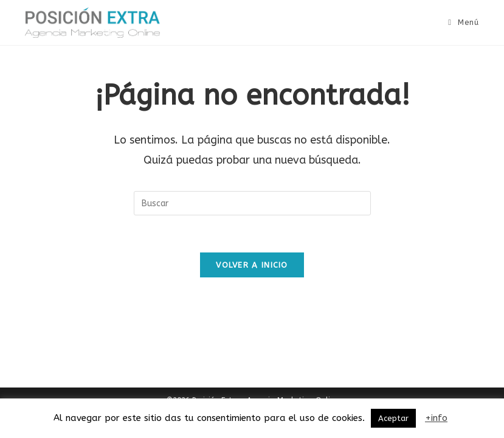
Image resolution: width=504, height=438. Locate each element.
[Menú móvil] (463, 22)
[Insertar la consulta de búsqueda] (252, 203)
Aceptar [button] (393, 418)
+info (436, 418)
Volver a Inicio (252, 265)
